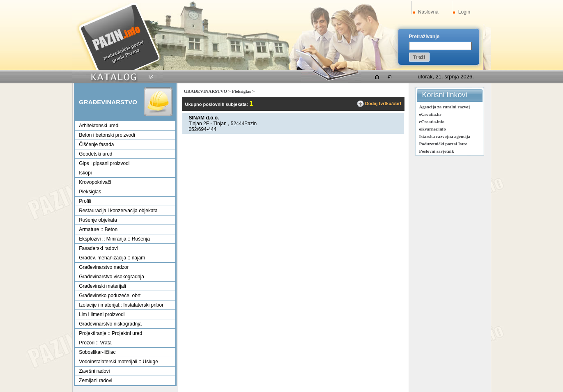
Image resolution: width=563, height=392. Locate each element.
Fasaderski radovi (98, 248)
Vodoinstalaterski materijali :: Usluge (118, 362)
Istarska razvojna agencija (445, 136)
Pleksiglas (90, 192)
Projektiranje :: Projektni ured (110, 333)
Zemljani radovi (95, 381)
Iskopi (85, 173)
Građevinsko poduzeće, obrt (110, 296)
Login (464, 12)
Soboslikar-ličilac (97, 352)
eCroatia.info (432, 121)
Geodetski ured (95, 154)
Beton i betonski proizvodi (107, 135)
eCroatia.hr (430, 114)
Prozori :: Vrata (95, 343)
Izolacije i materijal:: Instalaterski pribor (121, 305)
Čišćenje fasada (96, 144)
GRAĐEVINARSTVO (205, 91)
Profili (85, 201)
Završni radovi (94, 371)
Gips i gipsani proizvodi (104, 163)
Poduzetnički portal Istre (443, 144)
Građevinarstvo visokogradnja (111, 277)
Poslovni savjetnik (437, 151)
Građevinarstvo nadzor (104, 267)
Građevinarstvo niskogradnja (110, 324)
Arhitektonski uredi (99, 126)
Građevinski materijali (102, 286)
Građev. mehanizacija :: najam (112, 258)
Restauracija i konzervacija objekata (118, 211)
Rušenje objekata (98, 220)
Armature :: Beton (98, 229)
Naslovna (428, 12)
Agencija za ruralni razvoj (445, 107)
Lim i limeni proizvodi (102, 314)
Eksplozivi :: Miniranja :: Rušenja (114, 239)
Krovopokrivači (95, 182)
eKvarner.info (433, 129)
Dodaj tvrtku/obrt (383, 103)
